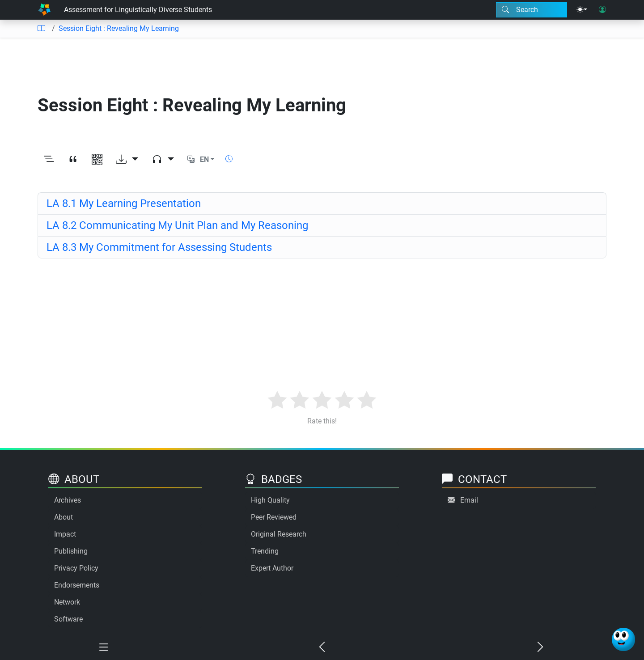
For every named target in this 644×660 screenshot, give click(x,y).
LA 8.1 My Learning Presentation (124, 203)
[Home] (44, 10)
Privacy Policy (76, 568)
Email (469, 500)
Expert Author (272, 568)
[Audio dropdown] (163, 160)
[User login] (602, 10)
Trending (265, 551)
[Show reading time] (229, 159)
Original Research (279, 534)
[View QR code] (97, 160)
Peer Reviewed (274, 517)
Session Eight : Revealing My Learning (119, 28)
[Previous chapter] (322, 647)
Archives (68, 500)
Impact (65, 534)
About (64, 517)
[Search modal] (532, 10)
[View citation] (73, 160)
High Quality (270, 500)
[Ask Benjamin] (623, 639)
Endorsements (77, 585)
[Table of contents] (41, 29)
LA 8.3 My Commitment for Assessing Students (159, 247)
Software (68, 619)
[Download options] (127, 160)
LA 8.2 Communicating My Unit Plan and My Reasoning (177, 225)
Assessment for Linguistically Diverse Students (138, 10)
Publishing (71, 551)
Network (67, 602)
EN (204, 159)
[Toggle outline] (49, 160)
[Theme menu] (582, 10)
